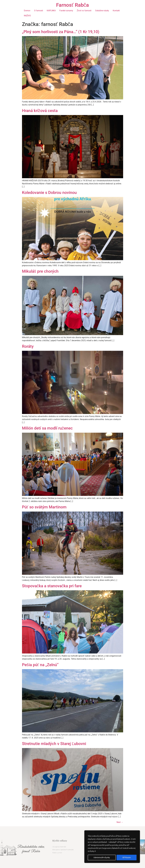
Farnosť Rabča (72, 5)
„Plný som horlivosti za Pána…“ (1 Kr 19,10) (61, 32)
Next (120, 822)
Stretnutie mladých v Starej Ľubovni (54, 744)
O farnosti (39, 11)
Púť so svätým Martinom (44, 507)
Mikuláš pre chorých (40, 271)
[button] (142, 847)
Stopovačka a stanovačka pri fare (52, 586)
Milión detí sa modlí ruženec (47, 428)
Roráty (28, 346)
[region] (112, 847)
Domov (27, 11)
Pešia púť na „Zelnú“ (40, 665)
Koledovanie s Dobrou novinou (49, 193)
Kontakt (116, 11)
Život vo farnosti (84, 11)
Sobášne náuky (102, 11)
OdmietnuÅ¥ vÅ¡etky (102, 858)
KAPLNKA (51, 11)
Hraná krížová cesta (40, 111)
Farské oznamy (66, 11)
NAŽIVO (27, 16)
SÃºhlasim (127, 858)
